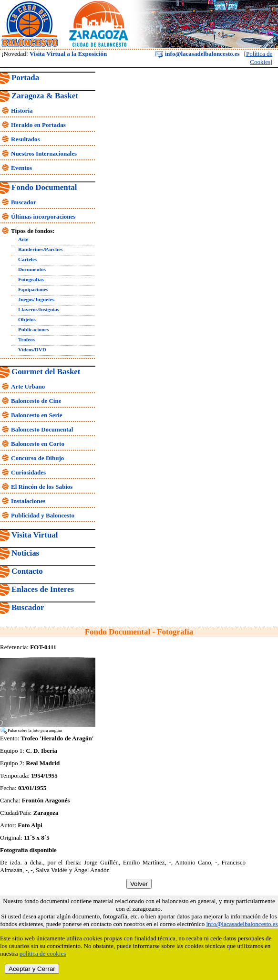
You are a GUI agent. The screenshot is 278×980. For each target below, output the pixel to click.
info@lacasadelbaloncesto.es (197, 54)
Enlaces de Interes (43, 589)
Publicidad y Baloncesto (43, 515)
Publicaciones (33, 329)
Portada (25, 78)
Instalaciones (28, 501)
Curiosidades (28, 472)
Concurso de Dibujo (37, 458)
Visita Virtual (35, 535)
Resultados (26, 139)
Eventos (21, 168)
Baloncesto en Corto (38, 444)
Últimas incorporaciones (43, 216)
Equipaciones (33, 289)
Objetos (27, 319)
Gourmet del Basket (46, 372)
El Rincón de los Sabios (42, 487)
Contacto (27, 571)
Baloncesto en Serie (37, 415)
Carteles (27, 259)
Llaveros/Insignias (39, 309)
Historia (22, 111)
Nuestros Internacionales (44, 153)
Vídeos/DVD (32, 349)
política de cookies (43, 954)
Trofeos (26, 339)
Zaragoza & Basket (45, 96)
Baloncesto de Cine (36, 401)
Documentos (32, 269)
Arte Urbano (28, 386)
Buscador (24, 202)
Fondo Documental (44, 187)
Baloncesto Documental (42, 429)
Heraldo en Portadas (38, 125)
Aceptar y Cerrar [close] (32, 969)
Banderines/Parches (40, 249)
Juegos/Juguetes (36, 299)
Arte (23, 239)
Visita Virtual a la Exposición (68, 54)
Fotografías (31, 279)
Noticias (25, 553)
